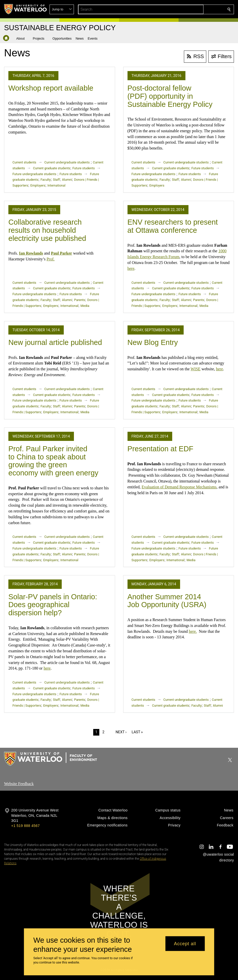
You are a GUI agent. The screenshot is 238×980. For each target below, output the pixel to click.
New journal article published (55, 342)
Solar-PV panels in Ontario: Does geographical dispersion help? (53, 605)
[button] (192, 9)
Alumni (67, 180)
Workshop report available (51, 88)
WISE (195, 369)
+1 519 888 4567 (25, 826)
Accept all (185, 943)
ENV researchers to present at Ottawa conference (173, 226)
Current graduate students (52, 168)
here (131, 268)
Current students (24, 162)
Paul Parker (62, 253)
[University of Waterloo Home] (26, 9)
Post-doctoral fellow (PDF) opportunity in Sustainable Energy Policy (170, 96)
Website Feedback (19, 784)
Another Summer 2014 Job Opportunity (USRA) (167, 601)
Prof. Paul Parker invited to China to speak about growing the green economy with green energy (53, 461)
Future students (84, 168)
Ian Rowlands (31, 253)
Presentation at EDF (161, 449)
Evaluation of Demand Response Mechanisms (179, 487)
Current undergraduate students (67, 162)
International (57, 185)
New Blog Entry (153, 342)
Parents (80, 300)
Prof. (51, 259)
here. (193, 631)
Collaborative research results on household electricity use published (47, 230)
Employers (38, 185)
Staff (56, 180)
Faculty (45, 180)
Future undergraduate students (34, 174)
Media (85, 306)
